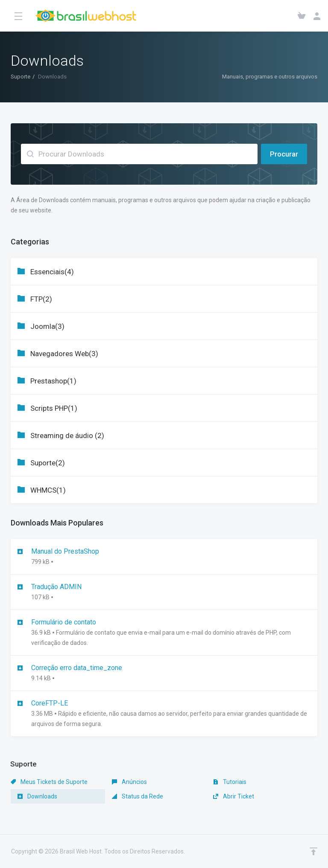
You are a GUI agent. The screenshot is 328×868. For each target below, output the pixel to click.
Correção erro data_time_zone (164, 673)
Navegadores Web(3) (64, 354)
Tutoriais (230, 782)
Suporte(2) (48, 463)
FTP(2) (41, 299)
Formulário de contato (164, 633)
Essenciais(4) (52, 272)
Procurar (284, 154)
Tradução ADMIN (164, 592)
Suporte (20, 77)
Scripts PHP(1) (54, 408)
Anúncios (129, 782)
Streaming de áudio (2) (67, 435)
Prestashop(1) (53, 381)
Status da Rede (138, 796)
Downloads (37, 796)
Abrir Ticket (234, 796)
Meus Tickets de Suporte (49, 782)
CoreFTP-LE (164, 714)
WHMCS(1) (48, 490)
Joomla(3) (47, 326)
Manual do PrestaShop (164, 557)
